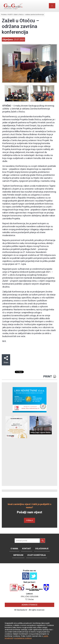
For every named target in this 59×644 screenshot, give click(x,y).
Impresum (18, 555)
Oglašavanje (42, 549)
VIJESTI (10, 15)
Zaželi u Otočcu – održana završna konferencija (29, 15)
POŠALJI (29, 520)
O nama (14, 549)
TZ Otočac (30, 599)
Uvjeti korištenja (37, 555)
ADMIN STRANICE (29, 605)
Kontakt (27, 549)
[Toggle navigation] (52, 6)
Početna (4, 15)
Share (6, 360)
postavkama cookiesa (23, 638)
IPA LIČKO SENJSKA (29, 597)
